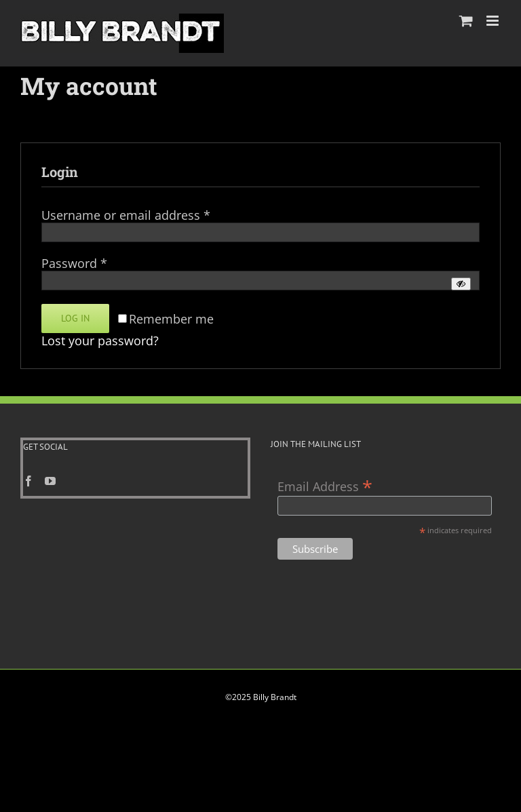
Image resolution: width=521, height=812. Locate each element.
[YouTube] (50, 481)
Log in (75, 318)
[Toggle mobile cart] (466, 21)
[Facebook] (28, 481)
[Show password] (461, 284)
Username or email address (126, 215)
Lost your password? (100, 341)
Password (74, 263)
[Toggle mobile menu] (494, 21)
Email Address (325, 485)
